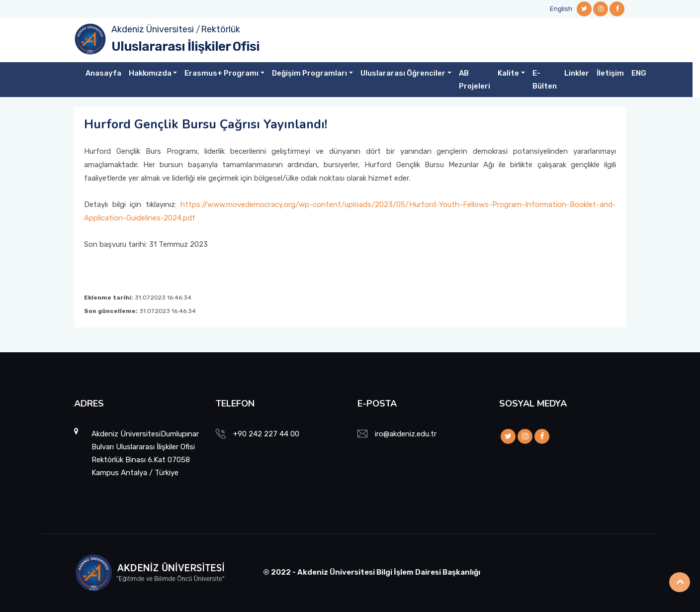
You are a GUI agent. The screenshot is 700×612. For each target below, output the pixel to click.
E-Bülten (545, 80)
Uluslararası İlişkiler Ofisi (185, 47)
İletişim (610, 73)
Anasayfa (103, 73)
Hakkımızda (150, 73)
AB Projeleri (475, 80)
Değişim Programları (309, 73)
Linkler (577, 73)
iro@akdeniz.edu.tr (406, 434)
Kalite (508, 73)
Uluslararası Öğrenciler (403, 73)
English (561, 9)
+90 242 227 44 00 (266, 434)
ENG (639, 73)
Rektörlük (220, 29)
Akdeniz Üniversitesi (153, 29)
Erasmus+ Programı (221, 73)
